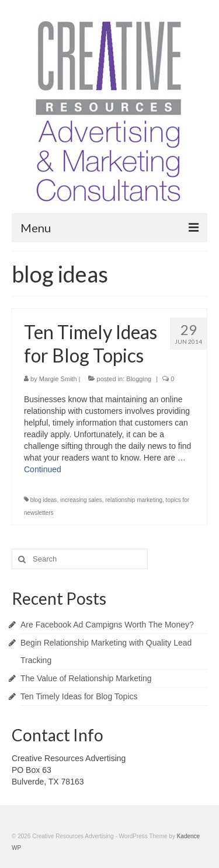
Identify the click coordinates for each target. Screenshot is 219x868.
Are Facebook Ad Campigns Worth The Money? (107, 625)
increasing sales (81, 500)
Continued (43, 469)
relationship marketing (134, 500)
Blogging (139, 379)
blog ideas (44, 500)
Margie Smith (58, 379)
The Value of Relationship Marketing (86, 678)
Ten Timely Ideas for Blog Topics (79, 696)
